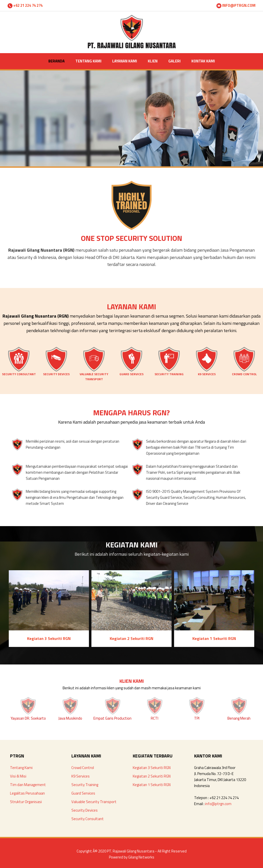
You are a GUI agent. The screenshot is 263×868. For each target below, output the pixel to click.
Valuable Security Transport (94, 802)
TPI (197, 718)
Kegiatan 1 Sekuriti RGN (152, 785)
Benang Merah (239, 718)
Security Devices (85, 810)
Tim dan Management (28, 785)
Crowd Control (83, 768)
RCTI (155, 718)
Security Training (85, 785)
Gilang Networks (141, 857)
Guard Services (83, 793)
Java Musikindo (70, 718)
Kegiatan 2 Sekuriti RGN (152, 776)
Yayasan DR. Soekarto (28, 718)
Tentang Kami (21, 768)
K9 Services (81, 776)
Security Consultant (88, 819)
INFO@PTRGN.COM (236, 5)
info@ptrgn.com (218, 804)
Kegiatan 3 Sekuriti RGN (152, 768)
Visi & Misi (18, 776)
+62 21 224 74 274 (25, 5)
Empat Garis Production (112, 718)
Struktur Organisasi (26, 802)
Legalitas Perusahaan (27, 793)
